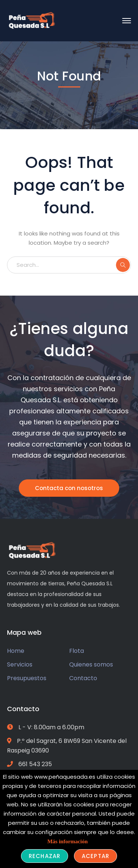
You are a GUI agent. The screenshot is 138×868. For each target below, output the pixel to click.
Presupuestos (27, 678)
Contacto (83, 678)
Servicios (20, 664)
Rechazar (45, 856)
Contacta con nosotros (69, 488)
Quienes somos (91, 664)
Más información (68, 841)
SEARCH (123, 265)
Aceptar (95, 856)
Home (16, 651)
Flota (77, 651)
